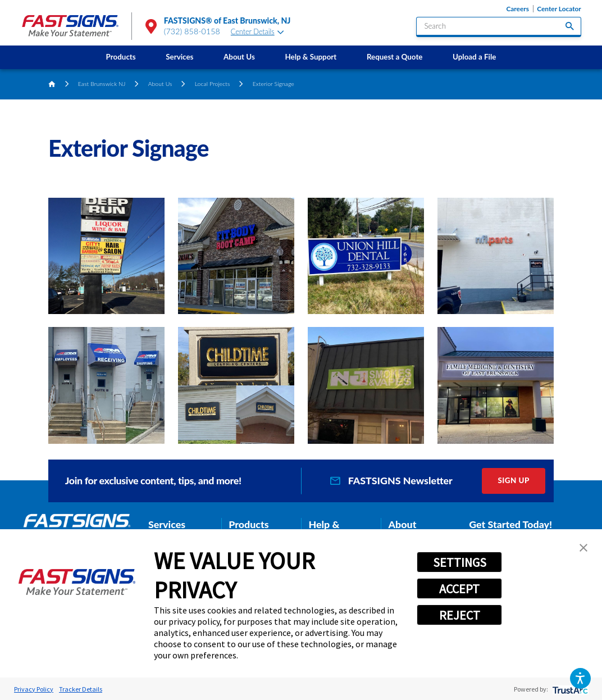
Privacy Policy (34, 689)
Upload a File (474, 57)
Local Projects (213, 84)
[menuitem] (121, 57)
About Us (239, 57)
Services (179, 57)
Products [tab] (248, 524)
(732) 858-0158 (192, 31)
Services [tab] (167, 524)
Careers (517, 9)
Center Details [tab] (257, 32)
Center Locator (559, 9)
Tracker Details (81, 689)
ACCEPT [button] (459, 589)
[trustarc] (569, 689)
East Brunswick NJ (102, 84)
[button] (580, 678)
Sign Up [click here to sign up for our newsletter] (514, 480)
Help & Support (311, 57)
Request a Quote (395, 57)
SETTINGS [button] (460, 562)
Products (121, 57)
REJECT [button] (460, 615)
